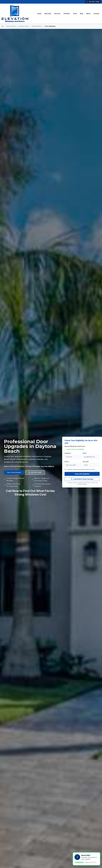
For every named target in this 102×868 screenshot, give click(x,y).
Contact (96, 15)
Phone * (67, 464)
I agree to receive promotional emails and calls (81, 472)
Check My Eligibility (82, 476)
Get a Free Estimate (14, 475)
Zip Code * (86, 464)
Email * (85, 456)
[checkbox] (65, 472)
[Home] (2, 29)
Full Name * (68, 456)
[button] (86, 859)
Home (39, 15)
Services (57, 15)
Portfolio (67, 15)
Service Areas (11, 29)
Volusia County (24, 29)
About (88, 15)
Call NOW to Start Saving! (82, 481)
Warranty (48, 15)
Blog (82, 15)
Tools (75, 15)
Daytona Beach (37, 29)
